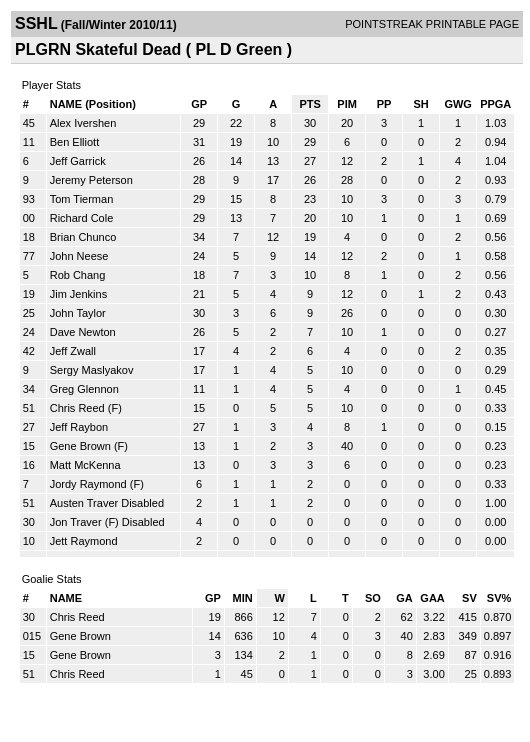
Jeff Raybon (79, 427)
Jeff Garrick (78, 161)
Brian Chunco (83, 237)
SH (420, 104)
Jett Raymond (84, 541)
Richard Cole (82, 218)
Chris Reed (77, 408)
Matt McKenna (85, 465)
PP (384, 104)
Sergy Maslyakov (92, 370)
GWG (458, 104)
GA (404, 598)
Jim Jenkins (78, 294)
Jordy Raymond (88, 484)
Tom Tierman (82, 199)
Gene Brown (80, 446)
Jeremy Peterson (91, 180)
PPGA (495, 104)
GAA (432, 598)
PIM (347, 104)
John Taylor (78, 313)
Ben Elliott (75, 142)
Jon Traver (76, 522)
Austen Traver (84, 503)
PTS (309, 104)
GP (199, 104)
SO (373, 598)
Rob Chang (78, 275)
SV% (499, 598)
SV (469, 598)
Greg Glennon (84, 389)
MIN (243, 598)
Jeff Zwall (73, 351)
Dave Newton (83, 332)
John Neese (79, 256)
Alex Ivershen (83, 123)
